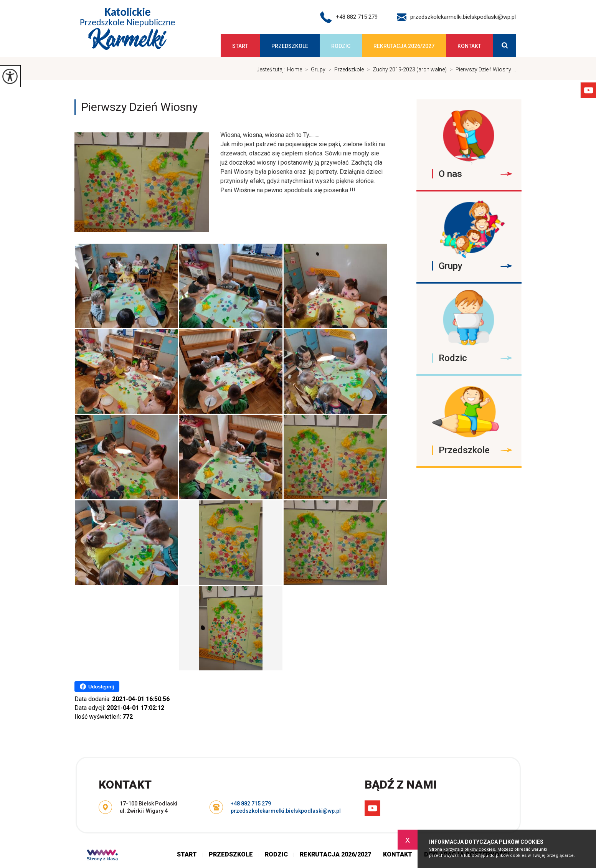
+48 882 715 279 (349, 17)
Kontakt (469, 46)
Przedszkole (290, 46)
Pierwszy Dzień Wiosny (140, 107)
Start (240, 46)
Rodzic (341, 46)
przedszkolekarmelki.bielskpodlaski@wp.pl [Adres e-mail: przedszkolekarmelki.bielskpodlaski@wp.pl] (286, 811)
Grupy (314, 69)
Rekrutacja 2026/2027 (404, 46)
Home (295, 69)
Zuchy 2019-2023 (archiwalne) (405, 69)
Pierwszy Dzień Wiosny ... (481, 69)
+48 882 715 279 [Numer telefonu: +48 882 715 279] (251, 804)
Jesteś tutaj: (272, 69)
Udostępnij (97, 686)
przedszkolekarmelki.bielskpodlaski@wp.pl (456, 17)
